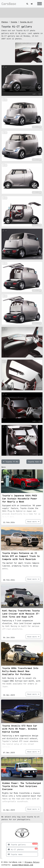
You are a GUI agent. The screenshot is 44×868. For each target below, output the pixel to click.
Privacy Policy (32, 862)
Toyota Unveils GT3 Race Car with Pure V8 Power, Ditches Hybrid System (20, 729)
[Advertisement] (22, 12)
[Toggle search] (27, 4)
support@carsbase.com (23, 865)
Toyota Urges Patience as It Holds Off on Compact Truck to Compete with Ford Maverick (21, 556)
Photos (5, 22)
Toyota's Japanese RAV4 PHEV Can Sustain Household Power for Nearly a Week (20, 499)
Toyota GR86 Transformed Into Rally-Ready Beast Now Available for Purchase (20, 671)
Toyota (14, 22)
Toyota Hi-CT (26, 22)
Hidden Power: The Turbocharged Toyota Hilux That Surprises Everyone (22, 786)
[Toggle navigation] (39, 4)
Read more (33, 522)
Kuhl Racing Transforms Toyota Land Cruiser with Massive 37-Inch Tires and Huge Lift (21, 614)
